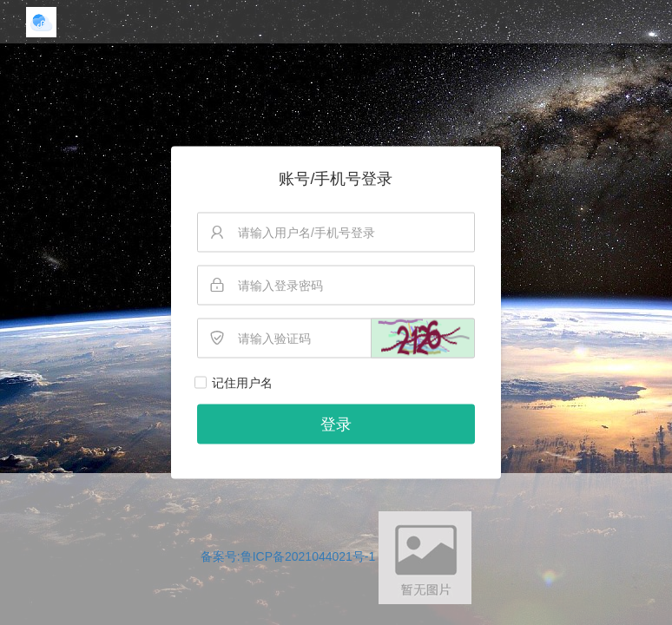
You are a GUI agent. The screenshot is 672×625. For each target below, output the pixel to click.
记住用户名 (242, 383)
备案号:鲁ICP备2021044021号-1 (288, 556)
